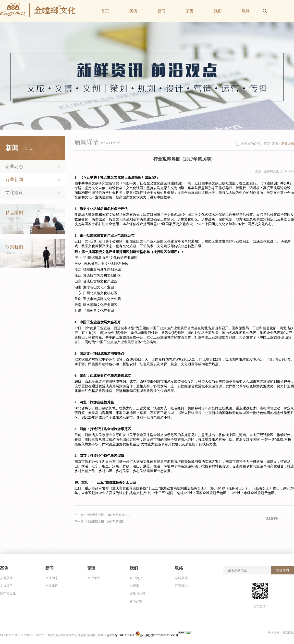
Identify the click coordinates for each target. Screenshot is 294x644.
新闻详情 (288, 144)
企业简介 (136, 578)
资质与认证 (138, 594)
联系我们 (181, 586)
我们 (134, 568)
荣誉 (92, 568)
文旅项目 (6, 586)
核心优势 (136, 601)
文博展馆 (6, 578)
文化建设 (14, 193)
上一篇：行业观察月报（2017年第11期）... (102, 515)
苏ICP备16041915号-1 (121, 635)
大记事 (134, 586)
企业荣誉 (94, 578)
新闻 (275, 144)
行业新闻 (14, 180)
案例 (4, 568)
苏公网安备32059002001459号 (157, 635)
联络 (179, 568)
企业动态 (14, 167)
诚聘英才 (181, 578)
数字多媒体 (8, 594)
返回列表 (272, 519)
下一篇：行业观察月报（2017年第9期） (100, 522)
